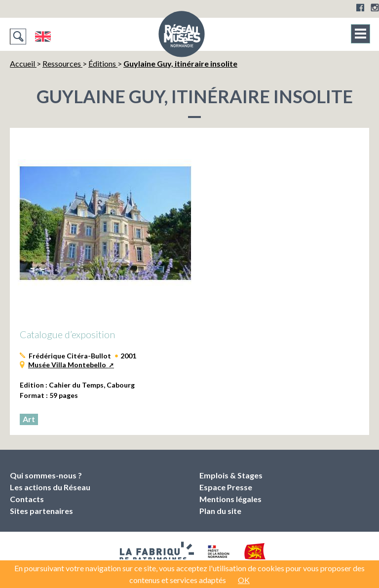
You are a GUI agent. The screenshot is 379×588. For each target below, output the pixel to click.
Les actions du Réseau (50, 487)
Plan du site (220, 511)
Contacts (27, 499)
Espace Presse (226, 487)
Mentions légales (230, 499)
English (43, 37)
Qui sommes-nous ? (46, 475)
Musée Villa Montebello (68, 365)
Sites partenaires (41, 511)
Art (29, 419)
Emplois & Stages (231, 475)
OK (244, 580)
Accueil (23, 63)
